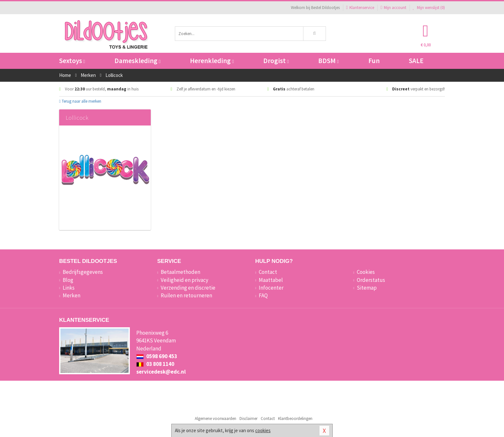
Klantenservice (360, 8)
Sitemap (367, 288)
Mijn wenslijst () (429, 8)
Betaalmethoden (180, 272)
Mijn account (393, 8)
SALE (416, 61)
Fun (374, 61)
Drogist (276, 61)
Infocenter (271, 288)
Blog (68, 280)
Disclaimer (248, 418)
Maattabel (271, 280)
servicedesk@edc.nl (161, 372)
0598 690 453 (157, 356)
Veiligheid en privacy (184, 280)
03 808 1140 (155, 364)
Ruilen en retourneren (186, 295)
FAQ (263, 295)
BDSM (328, 61)
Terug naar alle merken (80, 101)
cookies (263, 430)
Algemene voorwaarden (216, 418)
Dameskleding (137, 61)
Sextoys (72, 61)
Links (69, 288)
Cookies (366, 272)
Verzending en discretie (188, 288)
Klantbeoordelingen (295, 418)
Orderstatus (371, 280)
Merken (72, 295)
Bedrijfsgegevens (83, 272)
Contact (268, 272)
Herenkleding (212, 61)
